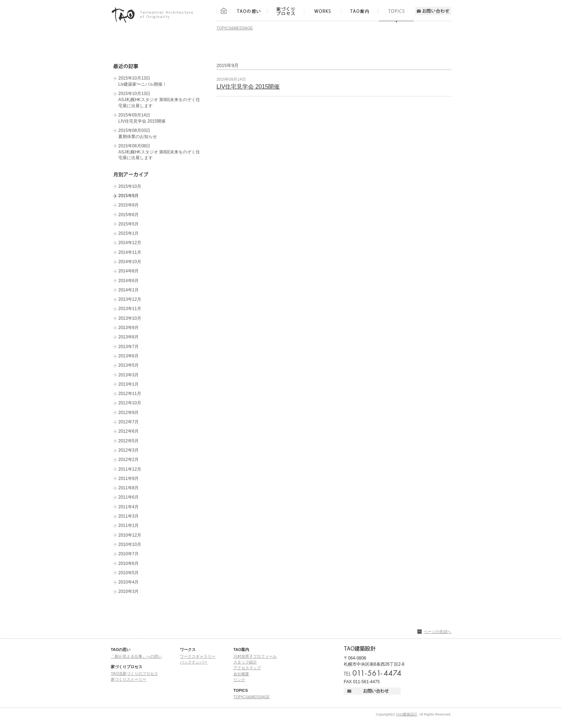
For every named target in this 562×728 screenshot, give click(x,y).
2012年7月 (128, 422)
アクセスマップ (247, 668)
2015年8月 (128, 205)
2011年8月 (128, 488)
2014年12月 (130, 243)
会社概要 (241, 674)
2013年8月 (128, 337)
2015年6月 (128, 215)
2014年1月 (128, 290)
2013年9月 (128, 328)
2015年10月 (130, 186)
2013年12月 (130, 299)
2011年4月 (128, 507)
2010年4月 (128, 582)
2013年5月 (128, 365)
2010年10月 (130, 544)
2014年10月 (130, 262)
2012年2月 (128, 460)
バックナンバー (194, 662)
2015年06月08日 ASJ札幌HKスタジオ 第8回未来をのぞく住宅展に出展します (159, 152)
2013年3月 (128, 375)
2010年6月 (128, 563)
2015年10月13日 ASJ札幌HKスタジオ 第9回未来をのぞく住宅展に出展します (159, 99)
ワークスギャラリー (198, 656)
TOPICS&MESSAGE (235, 28)
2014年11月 (130, 252)
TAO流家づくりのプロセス (134, 674)
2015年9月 (128, 196)
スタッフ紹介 (245, 662)
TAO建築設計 (406, 714)
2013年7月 (128, 347)
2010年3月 (128, 591)
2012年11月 (130, 394)
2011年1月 (128, 525)
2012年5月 (128, 441)
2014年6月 (128, 281)
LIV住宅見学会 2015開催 (248, 86)
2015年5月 (128, 224)
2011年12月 (130, 469)
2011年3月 (128, 516)
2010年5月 (128, 573)
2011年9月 (128, 479)
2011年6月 (128, 497)
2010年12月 (130, 535)
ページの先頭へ (437, 632)
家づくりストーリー (128, 679)
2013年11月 (130, 309)
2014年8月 (128, 271)
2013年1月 (128, 384)
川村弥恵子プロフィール (255, 656)
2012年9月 (128, 413)
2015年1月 (128, 233)
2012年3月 (128, 450)
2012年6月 (128, 431)
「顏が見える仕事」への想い (136, 656)
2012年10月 (130, 403)
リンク (239, 680)
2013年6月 (128, 356)
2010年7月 (128, 554)
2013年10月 (130, 318)
